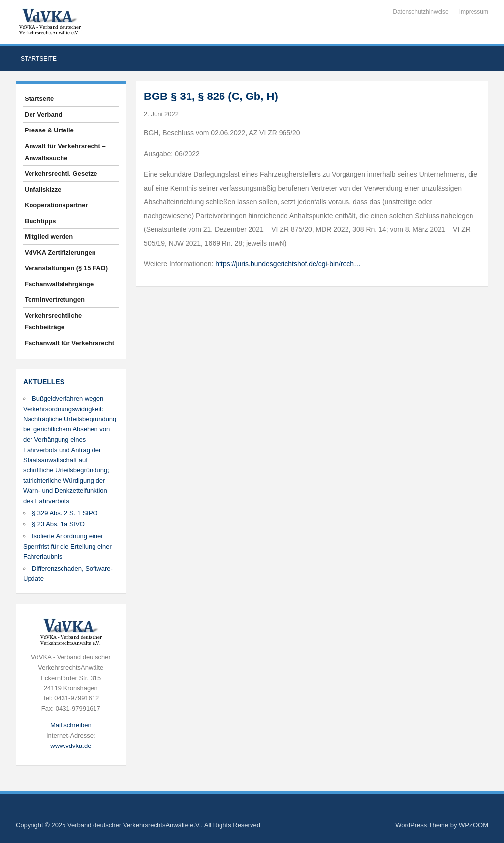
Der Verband (44, 114)
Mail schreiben (71, 725)
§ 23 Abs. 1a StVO (58, 524)
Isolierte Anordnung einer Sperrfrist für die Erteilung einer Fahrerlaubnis (67, 546)
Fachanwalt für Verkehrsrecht (69, 343)
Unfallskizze (43, 189)
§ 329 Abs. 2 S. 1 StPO (65, 513)
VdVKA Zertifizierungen (60, 252)
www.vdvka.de (71, 746)
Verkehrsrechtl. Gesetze (61, 174)
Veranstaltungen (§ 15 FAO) (66, 268)
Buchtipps (40, 221)
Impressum (474, 12)
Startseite (39, 59)
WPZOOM (473, 825)
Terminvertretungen (55, 300)
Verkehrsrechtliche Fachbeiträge (53, 321)
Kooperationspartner (56, 205)
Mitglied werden (49, 237)
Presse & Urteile (49, 130)
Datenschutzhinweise (421, 12)
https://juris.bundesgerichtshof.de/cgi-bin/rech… (288, 264)
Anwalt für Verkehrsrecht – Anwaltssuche (65, 152)
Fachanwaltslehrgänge (59, 284)
